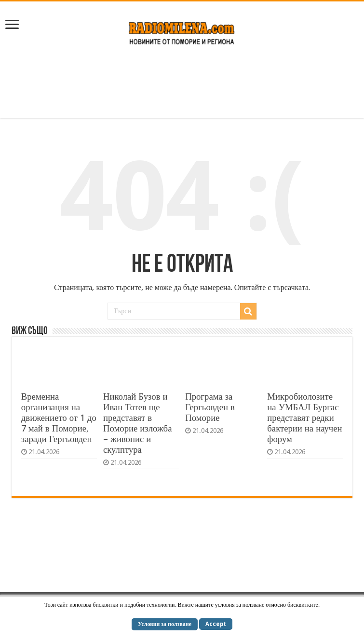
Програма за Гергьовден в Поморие (210, 407)
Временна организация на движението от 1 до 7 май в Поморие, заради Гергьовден (59, 418)
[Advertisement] (182, 87)
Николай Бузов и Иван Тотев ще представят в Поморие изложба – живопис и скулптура (137, 423)
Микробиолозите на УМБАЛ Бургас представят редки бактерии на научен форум (304, 418)
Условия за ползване (165, 624)
